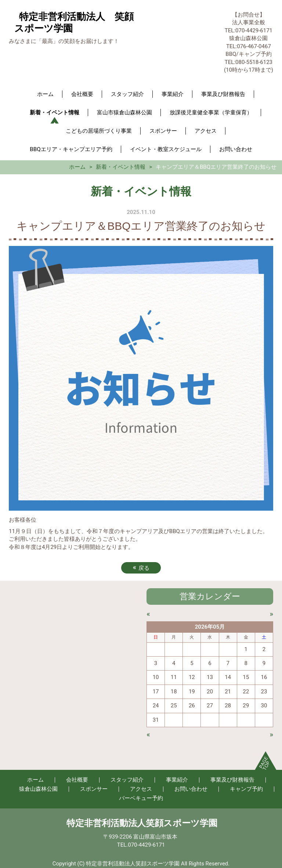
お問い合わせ (236, 149)
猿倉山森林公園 (38, 789)
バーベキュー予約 (141, 798)
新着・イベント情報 (55, 112)
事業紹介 (173, 94)
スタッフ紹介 (127, 94)
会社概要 (82, 94)
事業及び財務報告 (223, 94)
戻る (141, 567)
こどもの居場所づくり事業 (99, 131)
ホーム (45, 94)
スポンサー (163, 131)
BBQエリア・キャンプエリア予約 (71, 149)
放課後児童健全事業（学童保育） (211, 112)
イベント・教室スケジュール (166, 149)
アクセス (206, 131)
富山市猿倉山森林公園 (124, 112)
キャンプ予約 (246, 789)
